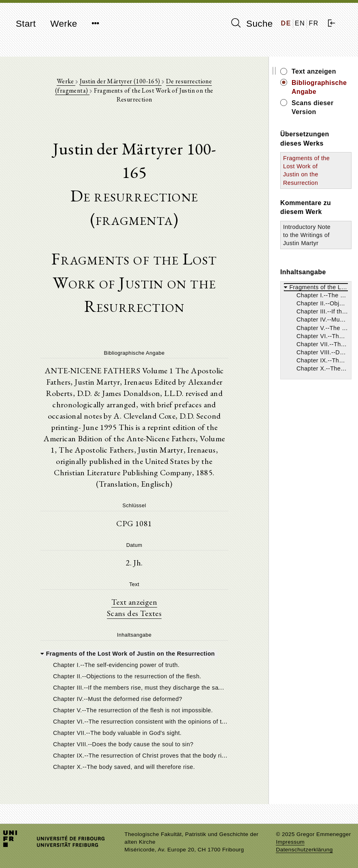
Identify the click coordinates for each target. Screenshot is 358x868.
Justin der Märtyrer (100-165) (121, 81)
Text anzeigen (134, 602)
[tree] (134, 709)
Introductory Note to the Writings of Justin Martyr (307, 235)
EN (300, 23)
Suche (252, 23)
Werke (64, 24)
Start (26, 24)
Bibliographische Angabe (319, 87)
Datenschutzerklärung (304, 850)
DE (286, 23)
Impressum (290, 842)
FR (314, 23)
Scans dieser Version (313, 107)
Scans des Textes (134, 613)
